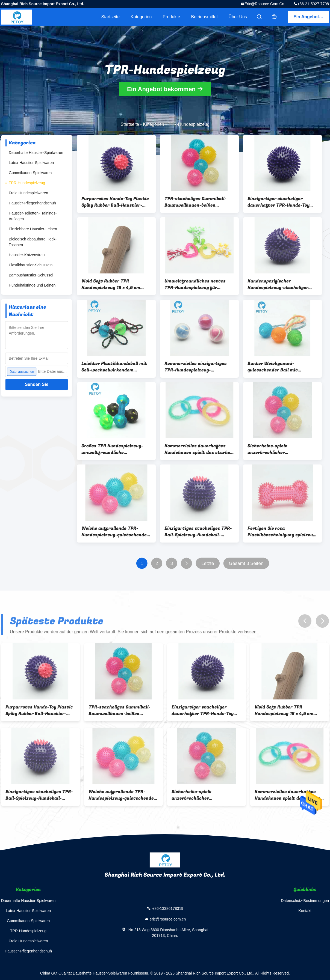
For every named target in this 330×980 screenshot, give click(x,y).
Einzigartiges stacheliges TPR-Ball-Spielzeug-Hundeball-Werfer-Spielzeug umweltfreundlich (198, 532)
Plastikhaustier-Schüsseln (31, 265)
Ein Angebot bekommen (311, 17)
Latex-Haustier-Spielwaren (31, 163)
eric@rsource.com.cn (264, 4)
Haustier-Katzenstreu (27, 255)
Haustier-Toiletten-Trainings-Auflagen (33, 216)
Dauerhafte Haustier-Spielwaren (36, 153)
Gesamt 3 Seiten (246, 563)
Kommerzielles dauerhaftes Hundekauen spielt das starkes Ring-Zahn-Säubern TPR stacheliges (199, 449)
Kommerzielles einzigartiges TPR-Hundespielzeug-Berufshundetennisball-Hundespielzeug (196, 367)
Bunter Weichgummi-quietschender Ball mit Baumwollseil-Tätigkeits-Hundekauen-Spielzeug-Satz (278, 367)
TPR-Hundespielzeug (27, 183)
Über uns (238, 17)
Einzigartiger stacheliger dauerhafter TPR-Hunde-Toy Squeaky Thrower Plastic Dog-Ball (280, 202)
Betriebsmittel (204, 17)
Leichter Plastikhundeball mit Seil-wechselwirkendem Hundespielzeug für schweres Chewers (114, 367)
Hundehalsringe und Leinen (32, 285)
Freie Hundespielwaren (28, 193)
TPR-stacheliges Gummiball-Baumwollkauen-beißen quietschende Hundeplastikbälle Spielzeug (195, 202)
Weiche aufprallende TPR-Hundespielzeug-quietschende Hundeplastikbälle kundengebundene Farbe (114, 532)
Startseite (110, 17)
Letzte (208, 563)
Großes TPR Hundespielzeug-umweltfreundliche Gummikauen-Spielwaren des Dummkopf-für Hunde (113, 449)
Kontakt (305, 911)
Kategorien (141, 17)
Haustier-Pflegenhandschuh (32, 203)
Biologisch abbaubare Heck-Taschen (33, 242)
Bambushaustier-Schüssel (31, 275)
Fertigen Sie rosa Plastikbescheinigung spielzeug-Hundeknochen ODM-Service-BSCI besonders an (282, 532)
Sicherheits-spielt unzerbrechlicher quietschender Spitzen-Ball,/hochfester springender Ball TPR (280, 449)
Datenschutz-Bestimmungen (305, 901)
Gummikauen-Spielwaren (30, 173)
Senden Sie (37, 384)
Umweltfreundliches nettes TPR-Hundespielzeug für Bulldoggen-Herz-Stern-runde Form (197, 284)
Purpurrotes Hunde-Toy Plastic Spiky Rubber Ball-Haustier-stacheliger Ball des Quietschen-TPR (115, 202)
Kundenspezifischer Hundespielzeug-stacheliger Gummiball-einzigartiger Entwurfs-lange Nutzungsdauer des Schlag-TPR (282, 284)
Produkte (171, 17)
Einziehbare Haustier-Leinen (33, 229)
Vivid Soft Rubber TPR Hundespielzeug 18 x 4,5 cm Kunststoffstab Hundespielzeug (111, 284)
